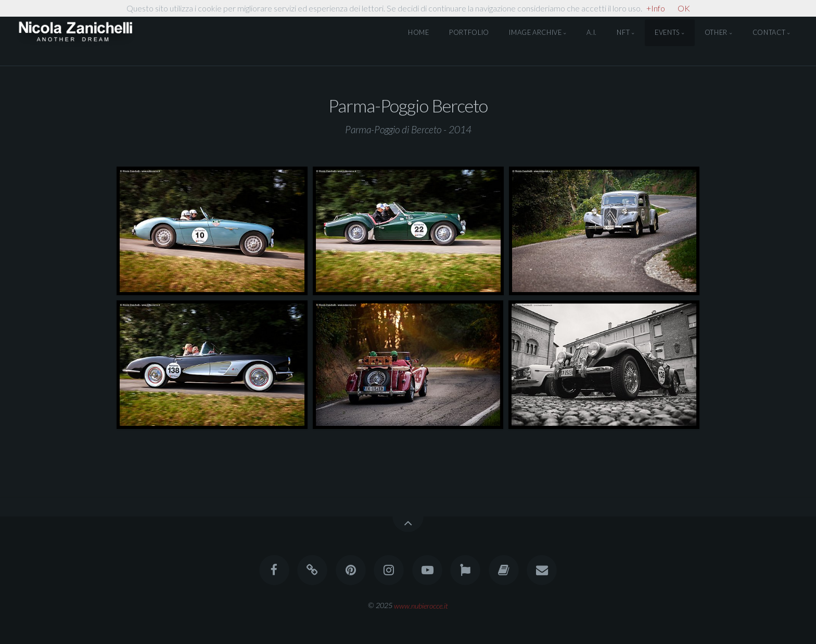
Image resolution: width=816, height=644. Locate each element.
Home (419, 33)
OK (684, 8)
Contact (769, 33)
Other (716, 33)
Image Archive (535, 33)
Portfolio (469, 33)
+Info (656, 8)
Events (667, 33)
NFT (623, 33)
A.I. (592, 33)
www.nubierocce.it (421, 605)
